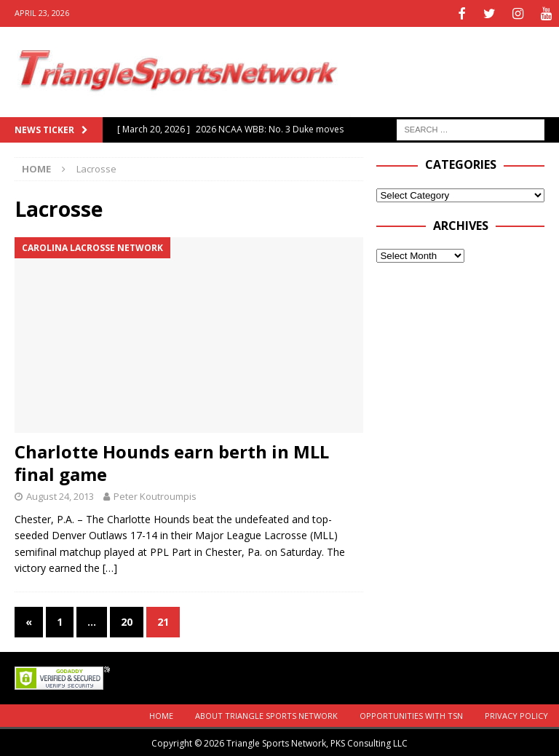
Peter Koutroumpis (155, 495)
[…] (110, 566)
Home (161, 714)
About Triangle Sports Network (266, 714)
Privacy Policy (516, 714)
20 (127, 620)
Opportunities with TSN (411, 714)
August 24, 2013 (60, 495)
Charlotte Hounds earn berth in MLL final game (172, 461)
